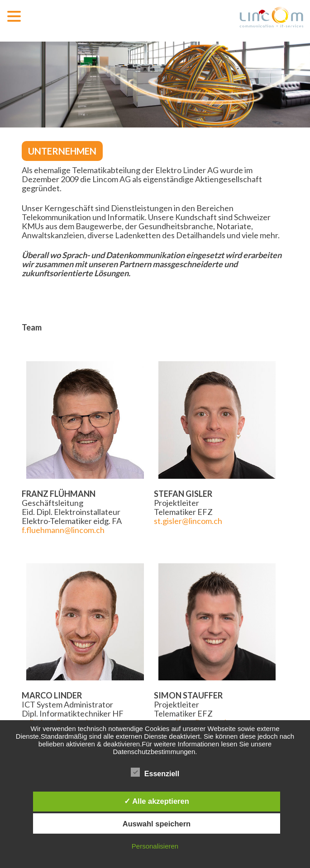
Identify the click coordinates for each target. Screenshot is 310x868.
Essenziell (155, 773)
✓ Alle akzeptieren (157, 801)
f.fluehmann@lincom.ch (63, 530)
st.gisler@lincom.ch (188, 521)
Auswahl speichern (157, 824)
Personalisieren (155, 846)
